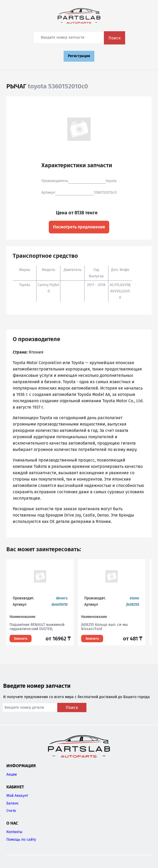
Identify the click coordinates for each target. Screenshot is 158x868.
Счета (11, 811)
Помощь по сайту (21, 840)
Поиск (115, 38)
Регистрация (79, 56)
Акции (12, 774)
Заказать (21, 639)
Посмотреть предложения (79, 227)
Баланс (13, 803)
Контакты (14, 832)
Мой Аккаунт (17, 796)
